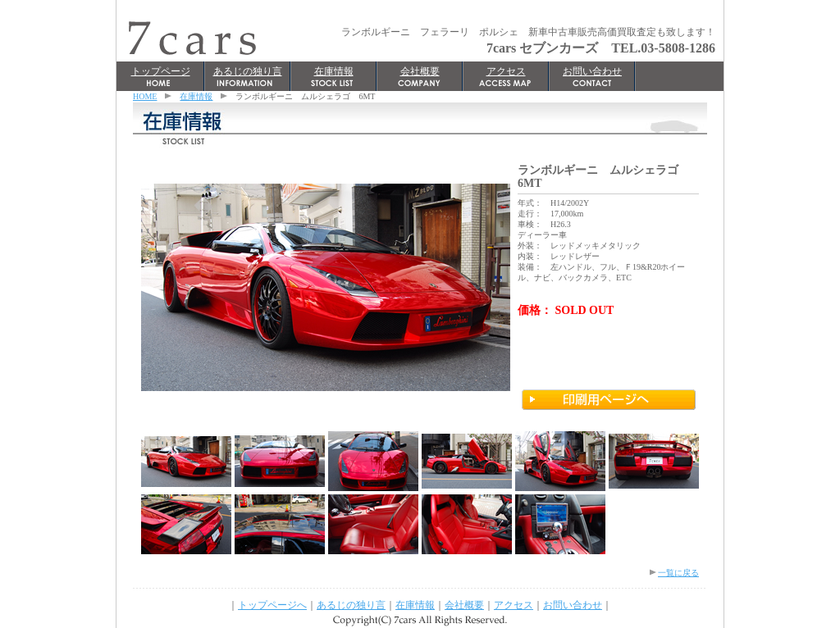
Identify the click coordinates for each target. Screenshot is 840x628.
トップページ (161, 71)
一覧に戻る (678, 573)
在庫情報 (334, 71)
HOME (145, 96)
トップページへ (272, 605)
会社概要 (420, 71)
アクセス (506, 71)
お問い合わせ (592, 71)
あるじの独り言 (248, 71)
